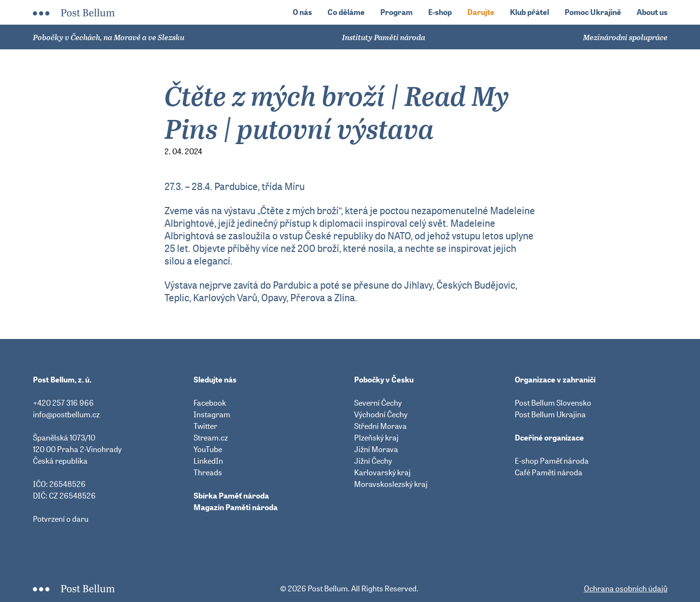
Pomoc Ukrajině (593, 12)
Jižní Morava (376, 449)
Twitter (205, 426)
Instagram (212, 414)
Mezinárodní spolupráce (625, 37)
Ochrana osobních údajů (626, 588)
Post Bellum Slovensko (553, 403)
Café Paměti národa (549, 472)
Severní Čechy (378, 403)
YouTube (208, 449)
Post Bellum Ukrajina (550, 414)
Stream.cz (211, 438)
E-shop (440, 12)
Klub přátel (529, 12)
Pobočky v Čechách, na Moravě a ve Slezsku (109, 37)
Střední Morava (380, 426)
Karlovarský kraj (382, 472)
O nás (302, 12)
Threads (208, 472)
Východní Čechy (381, 414)
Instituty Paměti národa (384, 37)
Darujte (481, 12)
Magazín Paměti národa (236, 507)
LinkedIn (208, 461)
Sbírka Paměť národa (231, 496)
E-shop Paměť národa (552, 461)
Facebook (210, 403)
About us (652, 12)
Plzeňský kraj (376, 438)
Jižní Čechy (373, 461)
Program (396, 12)
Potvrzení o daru (61, 519)
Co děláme (346, 12)
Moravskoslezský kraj (391, 484)
